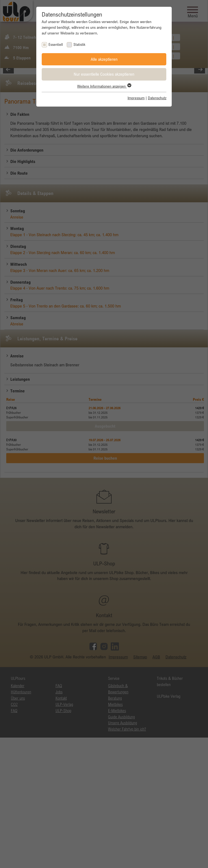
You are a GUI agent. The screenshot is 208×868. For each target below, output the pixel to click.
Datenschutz (157, 98)
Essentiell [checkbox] (56, 44)
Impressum (136, 98)
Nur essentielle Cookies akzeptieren (104, 74)
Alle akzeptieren (104, 59)
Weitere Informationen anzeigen (104, 86)
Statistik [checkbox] (79, 44)
